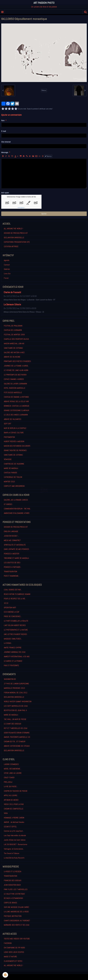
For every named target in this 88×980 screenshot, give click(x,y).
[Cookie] (5, 975)
